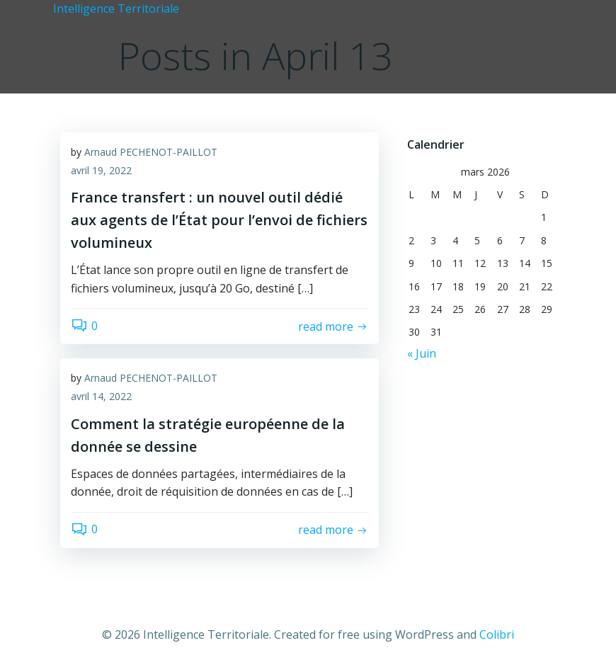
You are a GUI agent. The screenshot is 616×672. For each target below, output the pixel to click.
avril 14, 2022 (101, 396)
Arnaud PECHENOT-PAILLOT (151, 152)
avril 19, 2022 (101, 170)
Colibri (497, 634)
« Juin (422, 353)
